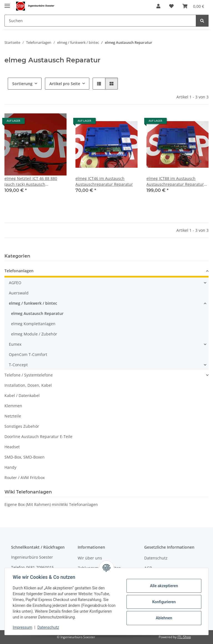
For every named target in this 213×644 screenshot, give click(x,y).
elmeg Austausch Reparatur (37, 313)
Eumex (15, 344)
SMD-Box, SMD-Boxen (25, 457)
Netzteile (13, 416)
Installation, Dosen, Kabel (28, 385)
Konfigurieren (163, 602)
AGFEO (15, 283)
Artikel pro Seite (65, 84)
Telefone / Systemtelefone (29, 375)
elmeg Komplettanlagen (33, 324)
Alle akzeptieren (163, 586)
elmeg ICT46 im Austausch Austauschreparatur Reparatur (104, 181)
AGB (148, 568)
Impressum (23, 627)
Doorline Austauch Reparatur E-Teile (38, 436)
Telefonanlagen (19, 271)
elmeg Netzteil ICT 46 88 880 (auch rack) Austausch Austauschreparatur (31, 181)
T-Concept (18, 365)
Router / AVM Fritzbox (25, 478)
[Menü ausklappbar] (7, 3)
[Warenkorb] (193, 6)
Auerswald (19, 293)
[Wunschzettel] (171, 6)
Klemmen (13, 406)
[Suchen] (100, 21)
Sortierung (22, 84)
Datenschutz (49, 627)
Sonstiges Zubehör (22, 426)
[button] (158, 6)
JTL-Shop (184, 637)
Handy (10, 467)
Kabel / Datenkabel (22, 395)
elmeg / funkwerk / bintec (33, 303)
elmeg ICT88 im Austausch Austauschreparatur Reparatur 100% (175, 181)
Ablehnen (163, 618)
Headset (12, 447)
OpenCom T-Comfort (28, 354)
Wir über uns (90, 558)
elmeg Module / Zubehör (34, 334)
